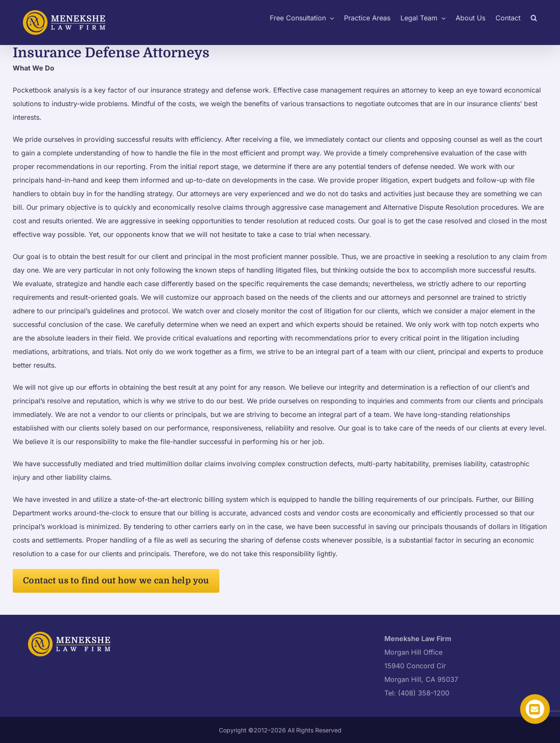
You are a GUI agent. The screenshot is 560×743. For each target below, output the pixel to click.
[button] (534, 17)
